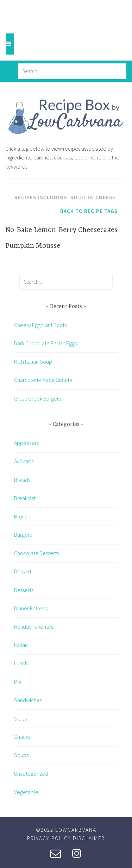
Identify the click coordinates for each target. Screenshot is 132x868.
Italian (21, 645)
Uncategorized (31, 774)
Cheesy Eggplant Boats (40, 325)
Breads (22, 480)
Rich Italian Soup (33, 361)
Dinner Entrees (31, 608)
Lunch (21, 663)
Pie (18, 682)
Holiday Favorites (34, 627)
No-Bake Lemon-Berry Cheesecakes (61, 230)
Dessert (23, 571)
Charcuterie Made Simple (43, 380)
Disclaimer (89, 838)
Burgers (23, 535)
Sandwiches (28, 700)
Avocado (24, 461)
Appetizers (26, 443)
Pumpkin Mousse (33, 246)
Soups (21, 755)
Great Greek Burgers (37, 398)
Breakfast (25, 498)
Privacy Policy (49, 838)
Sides (20, 718)
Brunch (22, 516)
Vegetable (26, 792)
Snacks (22, 737)
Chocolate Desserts (36, 553)
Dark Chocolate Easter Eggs (45, 343)
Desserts (24, 590)
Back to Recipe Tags (89, 211)
